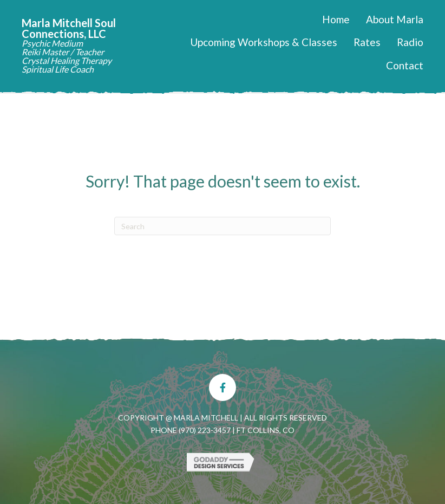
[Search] (222, 226)
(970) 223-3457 (205, 430)
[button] (222, 387)
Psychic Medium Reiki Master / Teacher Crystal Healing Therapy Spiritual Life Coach (67, 56)
